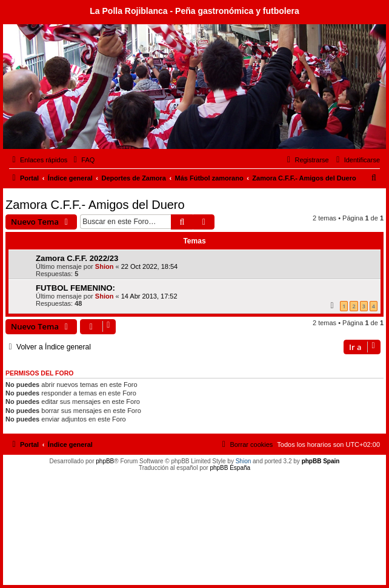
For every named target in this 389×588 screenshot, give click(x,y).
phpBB (105, 461)
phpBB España (230, 468)
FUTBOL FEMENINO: (75, 288)
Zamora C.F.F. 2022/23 (77, 258)
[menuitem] (82, 160)
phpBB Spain (321, 461)
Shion (105, 266)
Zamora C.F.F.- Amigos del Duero (95, 205)
